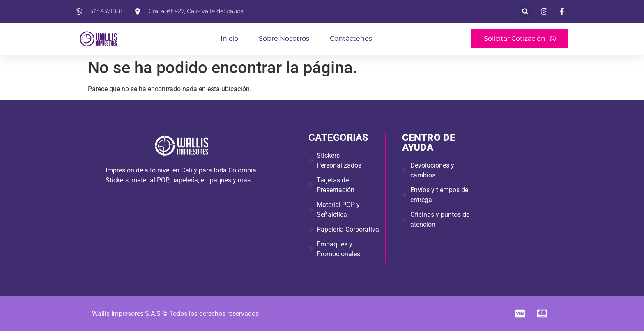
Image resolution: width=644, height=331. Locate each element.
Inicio (229, 38)
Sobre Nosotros (284, 38)
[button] (525, 11)
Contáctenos (351, 38)
